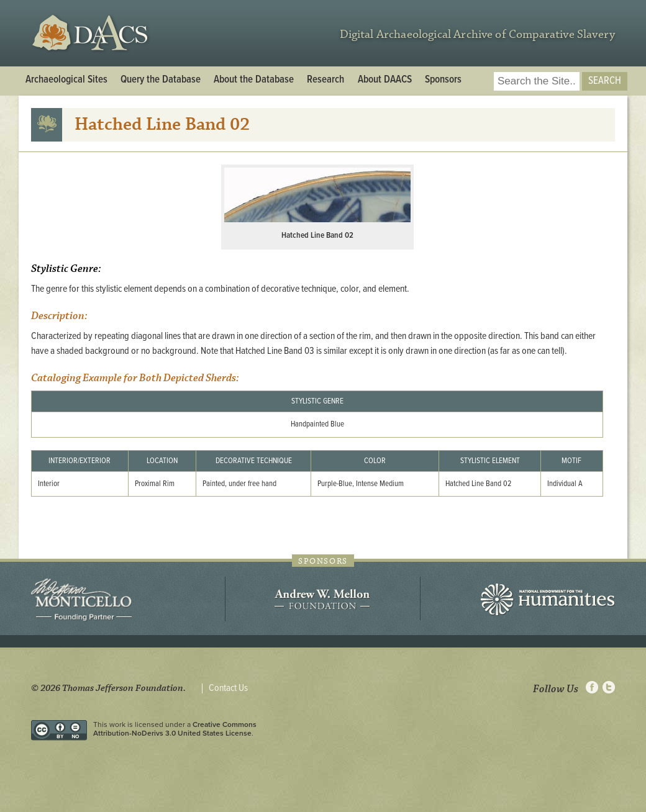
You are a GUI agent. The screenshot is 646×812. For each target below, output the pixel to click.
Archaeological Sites (66, 80)
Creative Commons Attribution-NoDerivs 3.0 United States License (175, 729)
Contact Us (228, 688)
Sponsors (443, 80)
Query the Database (161, 80)
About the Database (254, 80)
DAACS (92, 33)
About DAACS (385, 80)
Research (325, 80)
